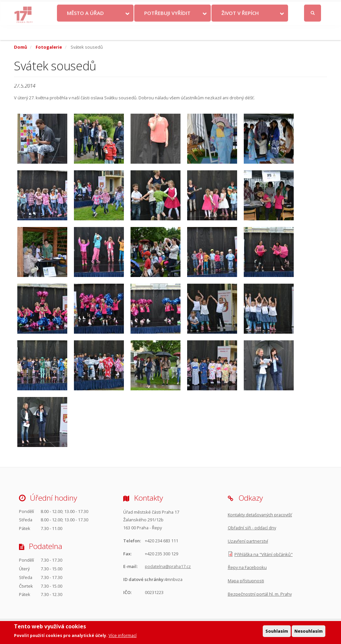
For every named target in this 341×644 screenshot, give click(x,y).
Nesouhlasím (309, 632)
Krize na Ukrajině (132, 7)
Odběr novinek (234, 7)
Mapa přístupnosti (246, 581)
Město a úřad (85, 28)
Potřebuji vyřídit (167, 28)
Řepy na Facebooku (247, 567)
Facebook (277, 7)
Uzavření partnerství (248, 541)
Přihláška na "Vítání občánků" (264, 554)
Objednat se (200, 7)
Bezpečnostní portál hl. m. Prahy (260, 594)
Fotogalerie (49, 47)
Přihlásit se (313, 7)
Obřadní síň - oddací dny (252, 528)
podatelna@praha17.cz (168, 566)
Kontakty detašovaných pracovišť (260, 515)
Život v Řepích (240, 28)
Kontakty (170, 7)
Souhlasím (277, 632)
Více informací (123, 636)
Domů (20, 47)
